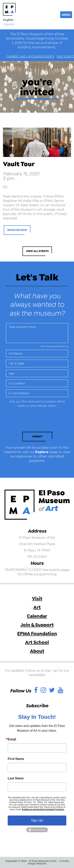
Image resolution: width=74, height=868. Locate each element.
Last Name (16, 778)
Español (9, 24)
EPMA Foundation (37, 634)
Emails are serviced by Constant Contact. (43, 809)
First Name (16, 759)
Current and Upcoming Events (30, 56)
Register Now (17, 230)
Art (37, 607)
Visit (37, 599)
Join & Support (37, 625)
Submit (37, 436)
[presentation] (33, 421)
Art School (37, 642)
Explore (42, 452)
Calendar (37, 616)
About (37, 651)
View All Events (37, 251)
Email (12, 739)
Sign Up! (37, 820)
